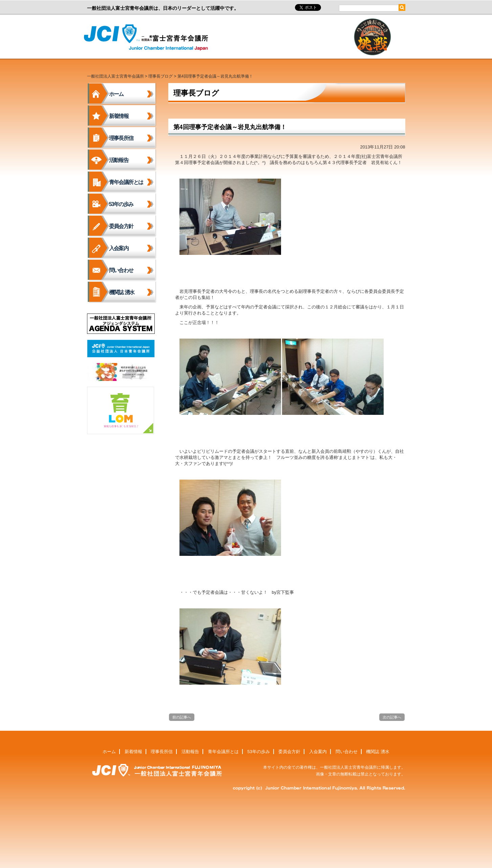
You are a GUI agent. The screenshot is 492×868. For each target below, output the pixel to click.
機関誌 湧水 (122, 292)
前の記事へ (182, 717)
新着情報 (119, 116)
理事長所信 (121, 138)
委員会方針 (121, 226)
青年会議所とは (126, 182)
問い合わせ (121, 270)
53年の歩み (121, 204)
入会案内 (119, 248)
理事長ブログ (161, 76)
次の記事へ (392, 717)
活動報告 (119, 160)
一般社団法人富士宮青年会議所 (148, 38)
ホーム (116, 94)
